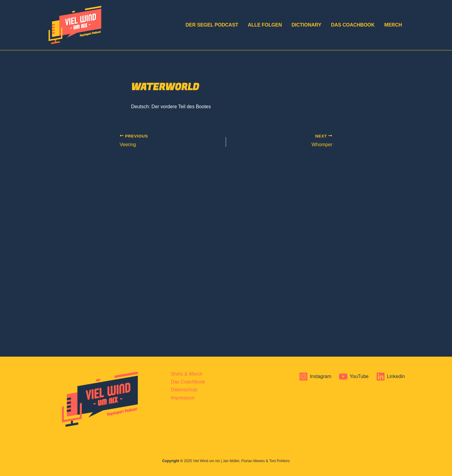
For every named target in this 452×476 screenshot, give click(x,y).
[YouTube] (354, 377)
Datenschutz (184, 390)
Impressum (183, 398)
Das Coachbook (353, 25)
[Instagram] (315, 377)
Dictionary (306, 25)
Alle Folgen (265, 25)
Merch (393, 25)
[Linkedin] (391, 377)
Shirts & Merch (187, 374)
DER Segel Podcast (212, 25)
